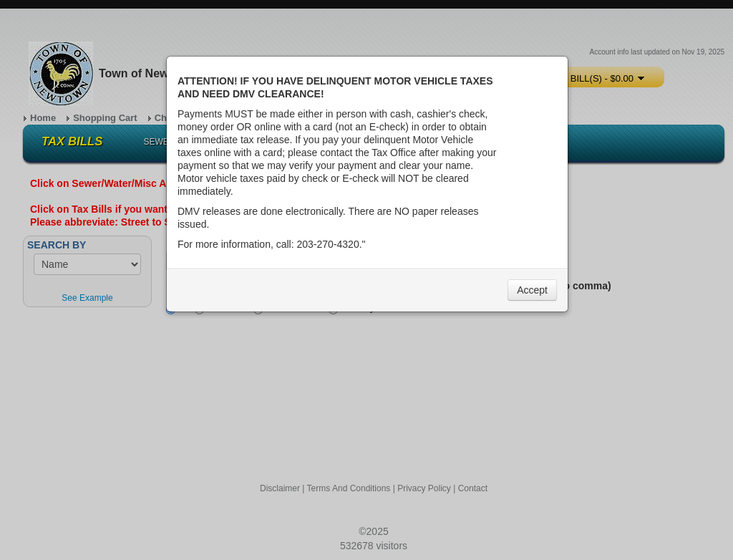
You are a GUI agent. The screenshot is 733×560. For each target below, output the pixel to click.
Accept (532, 290)
